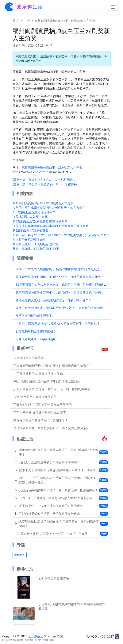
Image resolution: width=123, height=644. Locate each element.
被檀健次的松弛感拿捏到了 (34, 316)
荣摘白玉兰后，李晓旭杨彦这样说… (37, 244)
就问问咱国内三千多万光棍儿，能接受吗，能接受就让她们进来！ (60, 292)
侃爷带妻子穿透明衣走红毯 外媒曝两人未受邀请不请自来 (57, 470)
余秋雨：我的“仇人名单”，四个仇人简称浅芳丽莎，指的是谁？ (58, 323)
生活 (27, 21)
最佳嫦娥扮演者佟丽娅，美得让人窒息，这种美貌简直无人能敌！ (60, 277)
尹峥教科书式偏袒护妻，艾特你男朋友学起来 (49, 514)
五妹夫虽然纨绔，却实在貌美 (35, 339)
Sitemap (50, 636)
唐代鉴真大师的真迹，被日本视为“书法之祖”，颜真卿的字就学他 (59, 308)
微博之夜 (20, 555)
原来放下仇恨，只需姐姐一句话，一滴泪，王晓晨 (54, 534)
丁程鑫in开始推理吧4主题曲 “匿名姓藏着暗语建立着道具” (52, 366)
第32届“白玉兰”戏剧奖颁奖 (31, 230)
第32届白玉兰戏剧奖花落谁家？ (34, 212)
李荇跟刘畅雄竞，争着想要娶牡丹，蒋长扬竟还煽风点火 (51, 428)
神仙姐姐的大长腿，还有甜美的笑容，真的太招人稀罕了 (54, 300)
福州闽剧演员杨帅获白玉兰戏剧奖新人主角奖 (65, 21)
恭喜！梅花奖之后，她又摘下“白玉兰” (38, 249)
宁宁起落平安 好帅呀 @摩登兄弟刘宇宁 (40, 412)
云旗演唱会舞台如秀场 (29, 358)
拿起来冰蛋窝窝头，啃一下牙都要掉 (53, 184)
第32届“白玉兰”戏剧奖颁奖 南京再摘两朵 (40, 221)
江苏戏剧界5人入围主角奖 (30, 217)
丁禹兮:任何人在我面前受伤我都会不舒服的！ (44, 405)
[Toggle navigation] (113, 7)
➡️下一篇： (21, 184)
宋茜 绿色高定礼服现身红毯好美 (35, 397)
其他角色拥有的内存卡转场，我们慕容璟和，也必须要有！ (59, 490)
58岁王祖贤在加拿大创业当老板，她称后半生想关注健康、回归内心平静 (64, 285)
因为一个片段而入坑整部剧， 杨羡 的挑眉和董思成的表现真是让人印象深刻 (67, 269)
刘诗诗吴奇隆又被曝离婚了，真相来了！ (41, 420)
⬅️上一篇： (21, 180)
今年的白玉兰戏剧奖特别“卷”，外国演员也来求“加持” (48, 208)
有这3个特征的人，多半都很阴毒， (52, 180)
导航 (60, 636)
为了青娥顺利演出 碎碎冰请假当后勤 (38, 373)
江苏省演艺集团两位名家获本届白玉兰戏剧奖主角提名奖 (51, 226)
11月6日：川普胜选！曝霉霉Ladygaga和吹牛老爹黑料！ (57, 498)
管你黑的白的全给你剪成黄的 (35, 331)
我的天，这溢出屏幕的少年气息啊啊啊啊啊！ (49, 462)
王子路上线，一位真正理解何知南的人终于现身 (51, 506)
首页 (16, 21)
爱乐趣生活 (36, 636)
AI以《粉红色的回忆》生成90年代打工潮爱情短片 (47, 381)
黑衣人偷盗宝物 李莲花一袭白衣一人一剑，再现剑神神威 (52, 389)
